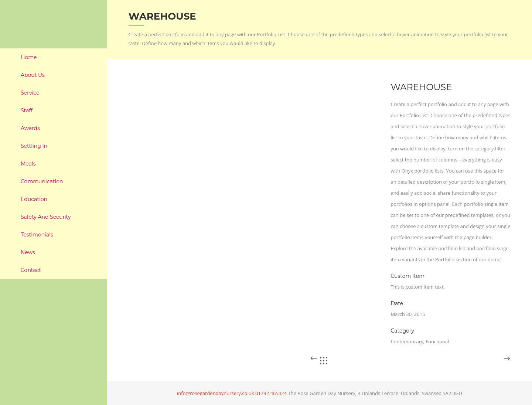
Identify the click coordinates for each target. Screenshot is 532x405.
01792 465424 (271, 393)
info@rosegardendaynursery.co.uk (216, 393)
